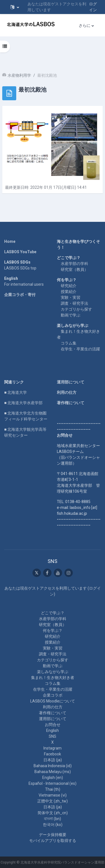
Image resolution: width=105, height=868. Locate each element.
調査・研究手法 (74, 303)
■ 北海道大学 (16, 392)
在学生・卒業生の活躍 (80, 349)
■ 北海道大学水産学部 (23, 403)
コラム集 (69, 343)
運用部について (71, 382)
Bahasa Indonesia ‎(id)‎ (53, 766)
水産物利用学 (19, 75)
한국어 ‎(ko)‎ (53, 825)
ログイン (93, 7)
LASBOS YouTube (20, 252)
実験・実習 (71, 297)
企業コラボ (53, 695)
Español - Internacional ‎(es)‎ (53, 783)
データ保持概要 (53, 835)
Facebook (53, 754)
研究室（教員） (74, 269)
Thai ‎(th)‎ (53, 789)
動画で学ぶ (71, 315)
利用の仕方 (67, 392)
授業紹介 (69, 292)
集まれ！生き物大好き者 (53, 678)
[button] (15, 7)
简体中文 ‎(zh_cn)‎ (53, 813)
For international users (24, 284)
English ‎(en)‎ (53, 778)
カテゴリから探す (76, 309)
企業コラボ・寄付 (20, 295)
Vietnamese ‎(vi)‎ (53, 795)
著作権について (71, 403)
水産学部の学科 (74, 264)
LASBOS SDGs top (20, 268)
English (53, 730)
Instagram (53, 748)
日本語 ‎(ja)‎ (53, 760)
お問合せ (53, 725)
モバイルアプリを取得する (53, 841)
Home (10, 241)
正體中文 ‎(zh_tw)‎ (53, 801)
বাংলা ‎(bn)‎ (53, 819)
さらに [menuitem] (85, 25)
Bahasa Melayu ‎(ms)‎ (53, 772)
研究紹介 (69, 286)
